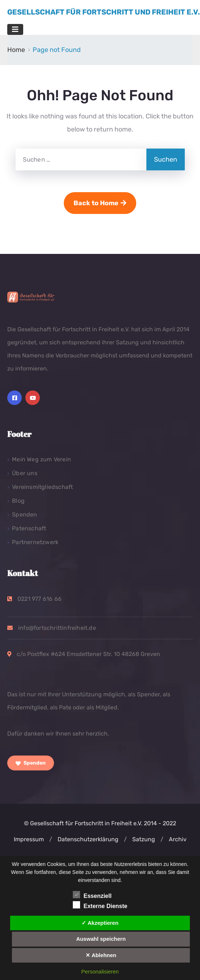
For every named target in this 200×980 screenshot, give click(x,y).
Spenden (24, 515)
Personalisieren (100, 971)
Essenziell (92, 895)
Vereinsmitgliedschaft (42, 487)
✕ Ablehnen (101, 955)
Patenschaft (29, 528)
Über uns (25, 473)
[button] (51, 839)
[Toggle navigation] (15, 29)
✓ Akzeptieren (100, 923)
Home (16, 50)
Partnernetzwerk (35, 542)
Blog (18, 501)
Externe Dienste (100, 905)
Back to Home (100, 203)
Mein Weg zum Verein (41, 459)
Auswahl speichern (101, 939)
